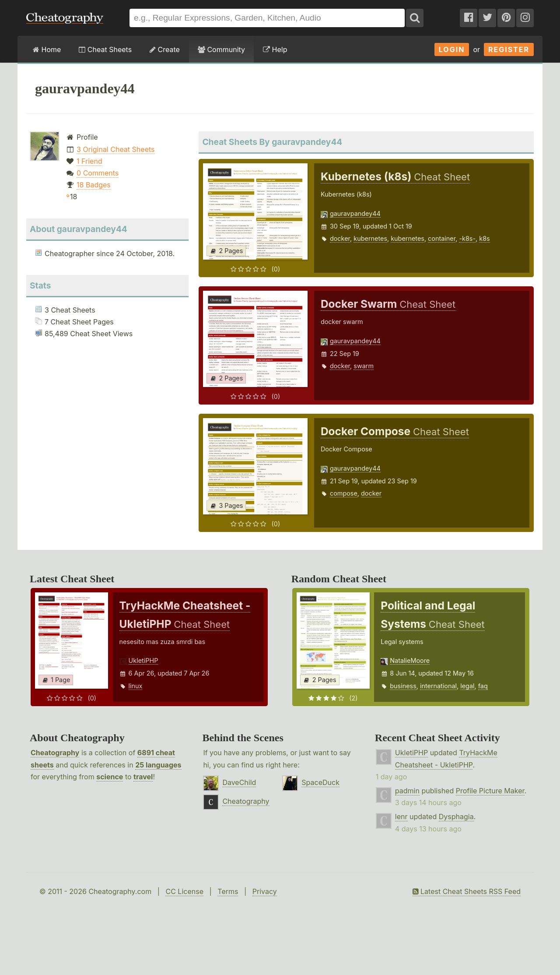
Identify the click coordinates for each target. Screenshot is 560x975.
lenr (401, 817)
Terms (228, 891)
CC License (184, 891)
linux (136, 686)
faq (483, 686)
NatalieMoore (410, 660)
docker (340, 238)
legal (467, 686)
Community (221, 49)
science (110, 777)
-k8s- (467, 238)
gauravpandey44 (355, 213)
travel (143, 777)
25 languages (158, 765)
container (442, 238)
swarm (364, 366)
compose (344, 493)
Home (47, 49)
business (403, 686)
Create (165, 49)
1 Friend (89, 161)
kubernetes (370, 238)
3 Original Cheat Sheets (115, 149)
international (438, 686)
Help (275, 49)
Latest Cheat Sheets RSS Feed (467, 891)
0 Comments (98, 173)
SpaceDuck (320, 782)
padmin (407, 791)
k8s (484, 238)
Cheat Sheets (105, 49)
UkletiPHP (143, 660)
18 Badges (94, 185)
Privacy (265, 891)
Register (509, 49)
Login (452, 49)
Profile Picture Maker (490, 791)
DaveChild (239, 782)
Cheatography (55, 753)
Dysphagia (456, 817)
